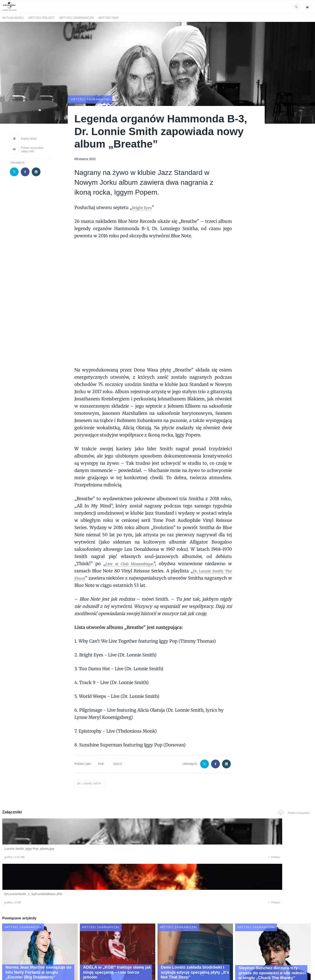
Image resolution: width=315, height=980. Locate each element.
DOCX (118, 764)
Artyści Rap (108, 18)
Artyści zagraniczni (76, 18)
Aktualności (13, 18)
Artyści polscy (41, 18)
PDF (101, 764)
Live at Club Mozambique (131, 563)
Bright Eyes (144, 207)
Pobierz (68, 858)
